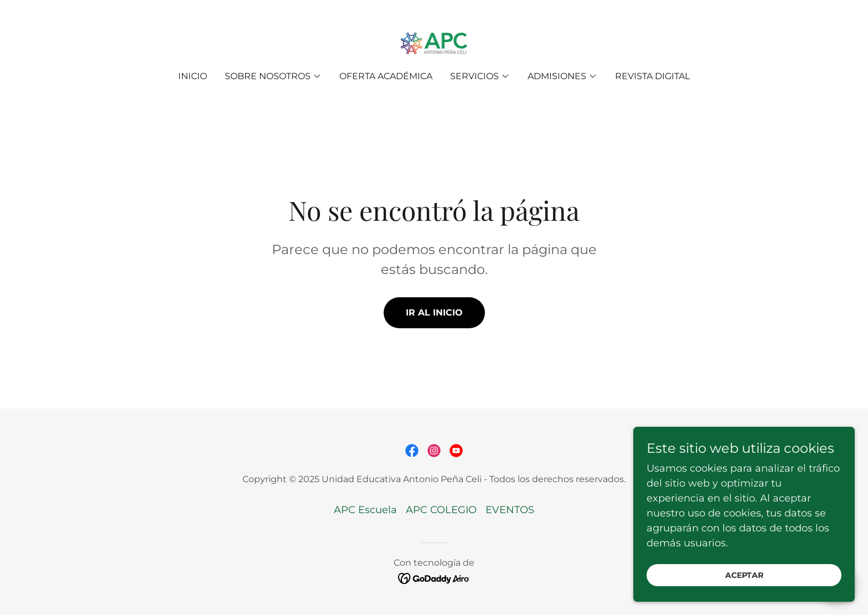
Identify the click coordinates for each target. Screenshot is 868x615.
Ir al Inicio (434, 312)
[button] (273, 76)
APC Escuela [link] (365, 510)
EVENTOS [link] (510, 510)
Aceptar (744, 598)
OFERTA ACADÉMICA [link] (386, 76)
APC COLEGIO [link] (441, 510)
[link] (434, 43)
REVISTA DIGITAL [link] (652, 76)
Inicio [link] (193, 76)
